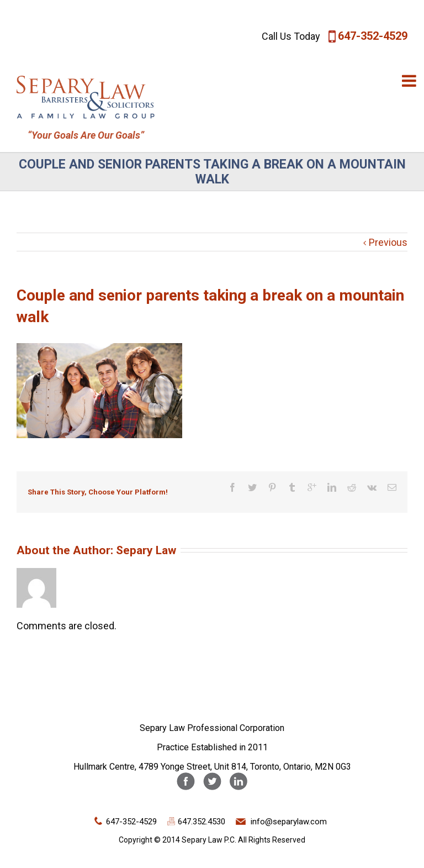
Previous (388, 242)
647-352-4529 (373, 36)
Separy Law (146, 550)
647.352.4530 (202, 822)
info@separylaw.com (289, 822)
